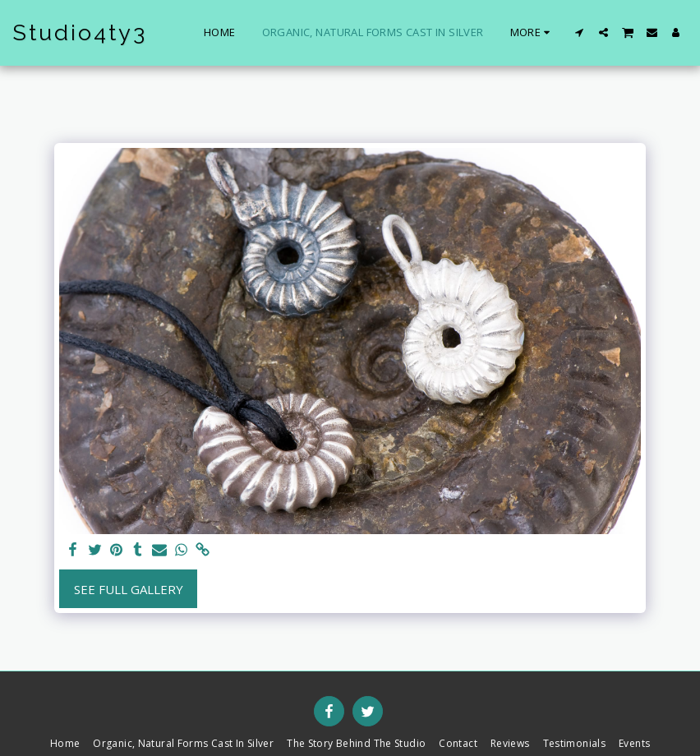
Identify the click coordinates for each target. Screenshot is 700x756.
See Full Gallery (129, 589)
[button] (580, 32)
